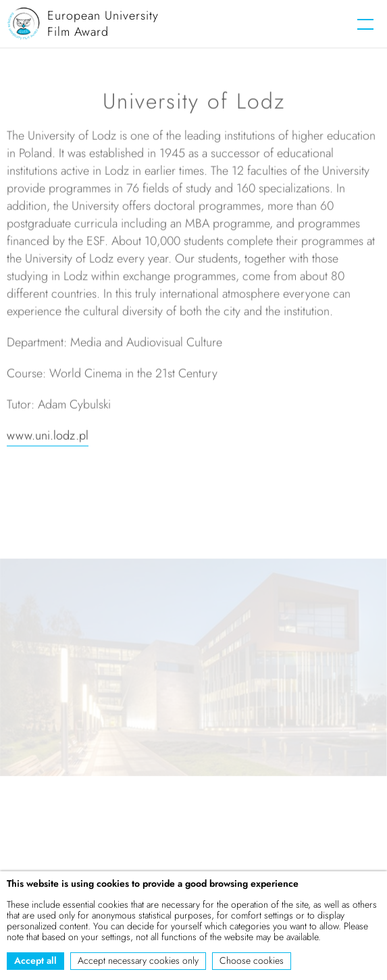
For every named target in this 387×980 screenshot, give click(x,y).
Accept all (35, 960)
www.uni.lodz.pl (48, 437)
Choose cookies (252, 960)
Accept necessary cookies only (138, 960)
